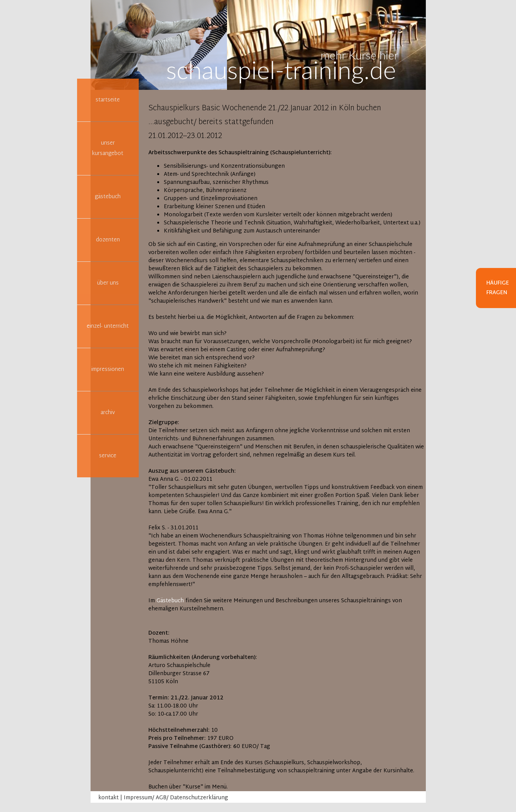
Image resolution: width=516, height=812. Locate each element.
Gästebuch (170, 601)
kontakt (108, 798)
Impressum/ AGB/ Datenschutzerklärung (176, 798)
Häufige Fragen (498, 288)
